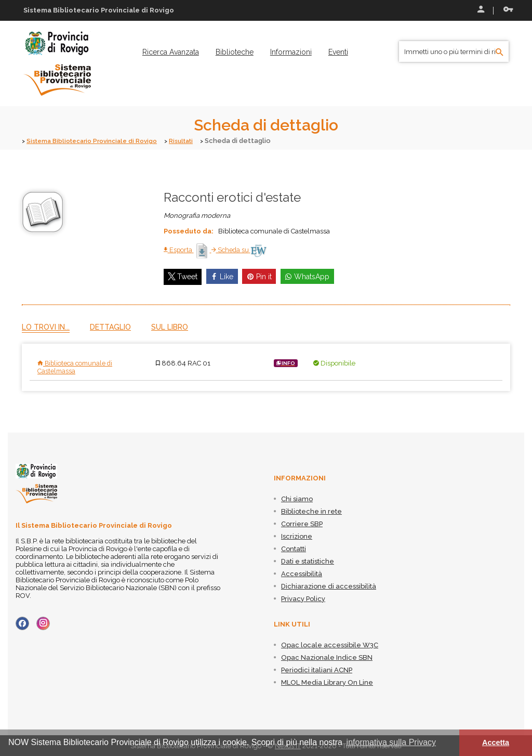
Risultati (196, 141)
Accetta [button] (496, 742)
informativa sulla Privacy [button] (391, 742)
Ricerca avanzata (171, 52)
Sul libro (170, 327)
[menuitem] (171, 52)
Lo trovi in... (46, 327)
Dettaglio (110, 327)
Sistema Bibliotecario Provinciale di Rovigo (98, 141)
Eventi (338, 52)
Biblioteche (235, 52)
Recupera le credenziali (508, 9)
